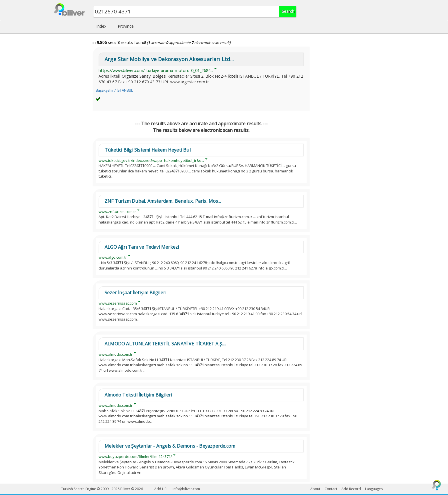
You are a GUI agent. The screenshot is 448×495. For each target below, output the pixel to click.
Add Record (351, 489)
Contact (331, 489)
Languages (374, 489)
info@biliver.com (186, 489)
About (315, 489)
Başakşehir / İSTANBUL (114, 90)
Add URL (161, 489)
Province (126, 26)
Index (101, 26)
